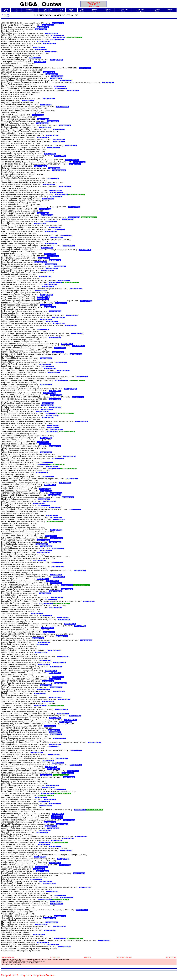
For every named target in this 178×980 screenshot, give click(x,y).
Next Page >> (7, 16)
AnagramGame (170, 10)
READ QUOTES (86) (67, 898)
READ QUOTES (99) (52, 785)
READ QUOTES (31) (78, 346)
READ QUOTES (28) (52, 33)
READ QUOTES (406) (56, 697)
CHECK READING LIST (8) (67, 432)
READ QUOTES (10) (49, 43)
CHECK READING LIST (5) (81, 585)
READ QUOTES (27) (59, 317)
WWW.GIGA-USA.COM (8, 957)
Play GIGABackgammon (141, 10)
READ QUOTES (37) (46, 881)
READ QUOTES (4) (43, 119)
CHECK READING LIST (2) (77, 381)
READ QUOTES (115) (57, 35)
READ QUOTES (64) (47, 628)
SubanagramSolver (123, 10)
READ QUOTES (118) (59, 170)
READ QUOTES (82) (56, 493)
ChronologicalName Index (48, 10)
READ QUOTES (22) (62, 107)
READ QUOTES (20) (55, 283)
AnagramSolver (108, 10)
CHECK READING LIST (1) (74, 37)
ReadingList (72, 10)
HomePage (6, 10)
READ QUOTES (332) (45, 900)
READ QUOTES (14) (43, 297)
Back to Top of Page (171, 957)
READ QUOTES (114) (41, 706)
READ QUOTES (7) (45, 209)
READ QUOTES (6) (74, 217)
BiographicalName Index (30, 10)
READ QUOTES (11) (41, 166)
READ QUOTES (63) (58, 567)
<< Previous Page (55, 957)
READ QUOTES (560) (57, 39)
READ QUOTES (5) (51, 264)
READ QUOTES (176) (46, 603)
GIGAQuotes (16, 10)
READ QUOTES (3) (59, 37)
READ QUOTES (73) (56, 591)
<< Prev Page (6, 15)
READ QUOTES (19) (56, 193)
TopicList (61, 10)
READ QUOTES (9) (46, 546)
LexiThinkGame (157, 10)
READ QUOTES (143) (55, 650)
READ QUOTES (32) (56, 538)
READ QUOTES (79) (66, 236)
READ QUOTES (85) (53, 746)
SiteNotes (82, 10)
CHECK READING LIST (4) (89, 217)
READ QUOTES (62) (95, 742)
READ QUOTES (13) (54, 148)
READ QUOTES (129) (49, 918)
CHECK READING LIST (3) (77, 195)
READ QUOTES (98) (61, 195)
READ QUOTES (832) (62, 381)
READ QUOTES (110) (64, 370)
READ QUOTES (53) (55, 673)
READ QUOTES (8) (38, 115)
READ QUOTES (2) (56, 78)
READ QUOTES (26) (82, 422)
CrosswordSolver (94, 10)
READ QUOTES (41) (51, 413)
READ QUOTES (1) (58, 23)
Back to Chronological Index (124, 957)
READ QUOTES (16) (48, 25)
